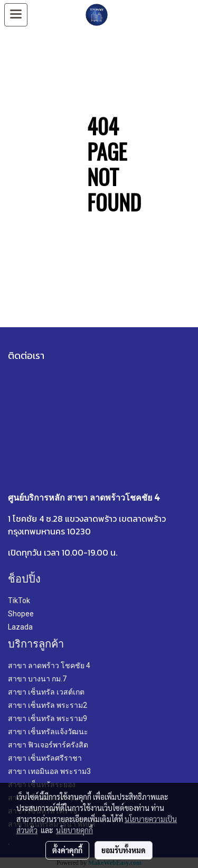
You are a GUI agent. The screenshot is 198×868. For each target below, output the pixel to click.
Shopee (21, 614)
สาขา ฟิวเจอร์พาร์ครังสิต (48, 745)
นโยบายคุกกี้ (74, 830)
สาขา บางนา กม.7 (37, 679)
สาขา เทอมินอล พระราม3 (49, 771)
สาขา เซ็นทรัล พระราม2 (48, 705)
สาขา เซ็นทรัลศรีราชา (45, 758)
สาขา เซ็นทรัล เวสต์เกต (46, 692)
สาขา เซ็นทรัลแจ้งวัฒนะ (48, 732)
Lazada (20, 627)
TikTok (19, 601)
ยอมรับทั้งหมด (124, 850)
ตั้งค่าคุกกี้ (67, 850)
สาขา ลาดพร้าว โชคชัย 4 (49, 666)
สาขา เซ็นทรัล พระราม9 (48, 718)
